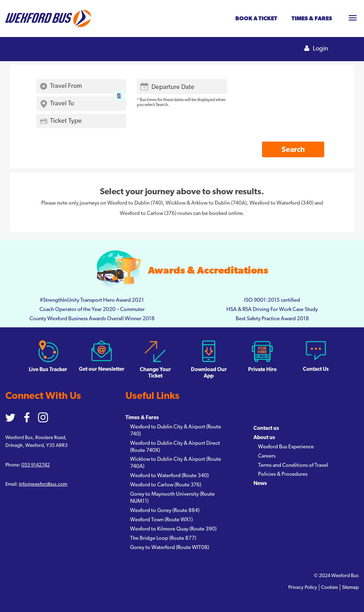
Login (316, 49)
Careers (267, 456)
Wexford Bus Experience (286, 447)
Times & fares (312, 19)
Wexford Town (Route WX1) (161, 520)
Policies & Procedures (283, 474)
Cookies (330, 587)
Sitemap (350, 587)
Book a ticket (256, 19)
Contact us (266, 428)
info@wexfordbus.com (43, 484)
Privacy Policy (303, 587)
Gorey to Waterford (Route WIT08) (170, 547)
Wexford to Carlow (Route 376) (166, 485)
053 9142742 (36, 465)
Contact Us (316, 356)
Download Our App (209, 359)
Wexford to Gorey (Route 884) (165, 510)
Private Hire (262, 356)
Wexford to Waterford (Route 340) (169, 476)
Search (293, 150)
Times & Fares (142, 418)
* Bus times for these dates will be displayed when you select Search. (181, 102)
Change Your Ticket (155, 359)
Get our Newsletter (102, 356)
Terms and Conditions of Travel (293, 465)
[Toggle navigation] (352, 19)
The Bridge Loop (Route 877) (163, 538)
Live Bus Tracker (48, 356)
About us (264, 437)
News (260, 483)
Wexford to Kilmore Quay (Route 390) (173, 529)
